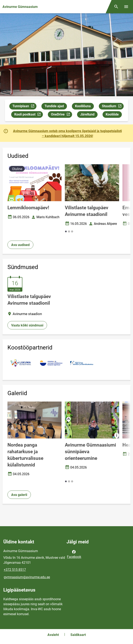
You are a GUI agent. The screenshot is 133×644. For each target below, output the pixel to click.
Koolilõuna (83, 106)
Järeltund (87, 114)
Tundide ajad (54, 106)
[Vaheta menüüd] (126, 7)
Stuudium (113, 107)
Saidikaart (78, 635)
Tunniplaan (24, 107)
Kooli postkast (28, 115)
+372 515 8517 (15, 570)
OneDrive (61, 115)
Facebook (74, 554)
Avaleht (53, 635)
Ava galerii (19, 495)
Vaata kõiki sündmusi (27, 325)
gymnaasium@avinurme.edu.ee (27, 577)
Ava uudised (20, 245)
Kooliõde (112, 114)
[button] (66, 231)
